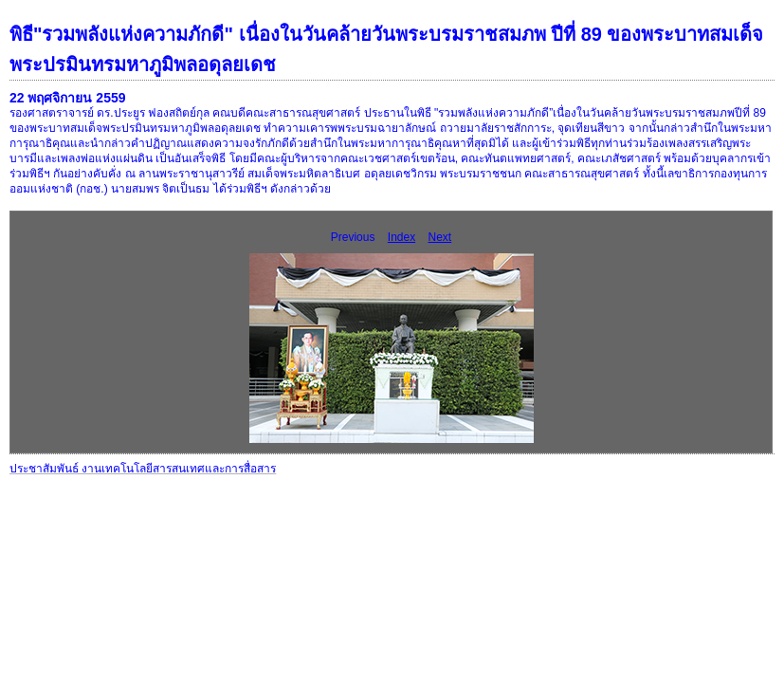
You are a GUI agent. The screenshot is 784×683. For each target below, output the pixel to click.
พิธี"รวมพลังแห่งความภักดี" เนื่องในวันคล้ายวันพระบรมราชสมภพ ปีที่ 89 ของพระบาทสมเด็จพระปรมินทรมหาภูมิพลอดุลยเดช (386, 49)
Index (401, 237)
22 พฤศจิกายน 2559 (68, 98)
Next (440, 237)
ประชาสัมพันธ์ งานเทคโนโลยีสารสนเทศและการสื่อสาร (143, 469)
